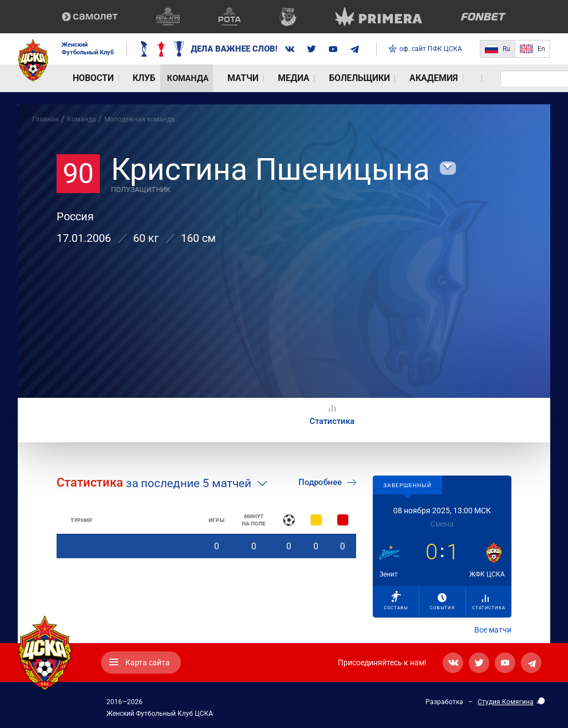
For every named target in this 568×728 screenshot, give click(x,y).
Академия (350, 78)
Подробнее (327, 482)
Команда (159, 78)
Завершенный (407, 485)
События (442, 602)
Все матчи (493, 630)
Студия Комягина (506, 702)
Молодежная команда (140, 119)
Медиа (239, 78)
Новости (81, 78)
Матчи (202, 78)
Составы (396, 601)
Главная (45, 119)
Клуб (120, 78)
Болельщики (290, 78)
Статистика (488, 603)
